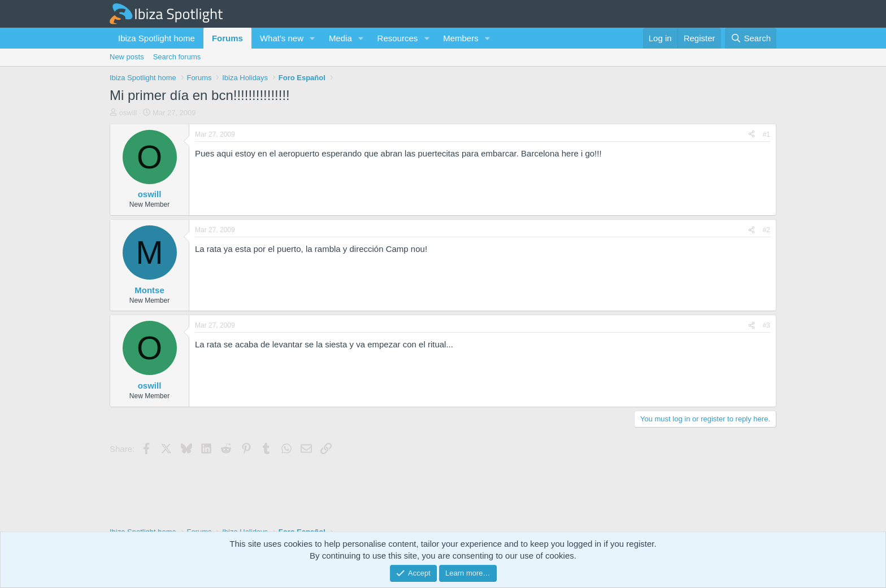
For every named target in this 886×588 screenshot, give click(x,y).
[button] (312, 38)
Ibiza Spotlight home (157, 38)
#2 (766, 230)
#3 (766, 325)
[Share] (752, 135)
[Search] (751, 38)
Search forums (177, 57)
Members (461, 38)
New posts (127, 57)
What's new (282, 38)
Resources (398, 38)
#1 (766, 134)
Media (340, 38)
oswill (128, 113)
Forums (227, 38)
